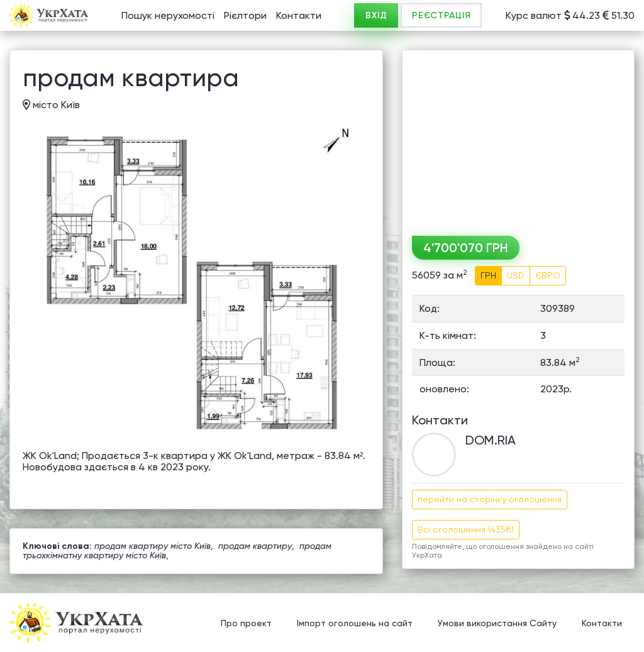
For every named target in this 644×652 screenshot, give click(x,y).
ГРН (488, 275)
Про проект (246, 624)
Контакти (299, 15)
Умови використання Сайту (497, 624)
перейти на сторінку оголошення (490, 499)
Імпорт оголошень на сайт (355, 624)
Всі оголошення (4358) (466, 529)
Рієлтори (245, 15)
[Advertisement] (518, 138)
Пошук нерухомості (168, 15)
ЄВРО (548, 275)
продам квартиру (255, 546)
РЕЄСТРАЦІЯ (441, 15)
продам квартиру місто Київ (153, 546)
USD (516, 275)
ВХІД (376, 15)
